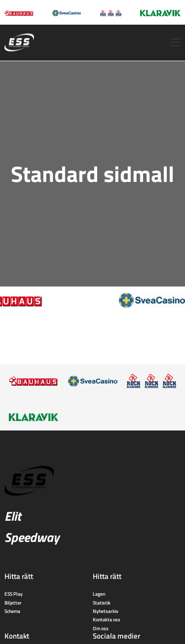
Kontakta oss (107, 619)
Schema (12, 611)
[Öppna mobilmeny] (176, 42)
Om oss (101, 628)
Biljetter (13, 603)
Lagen (99, 594)
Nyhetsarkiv (106, 611)
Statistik (102, 603)
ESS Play (14, 594)
